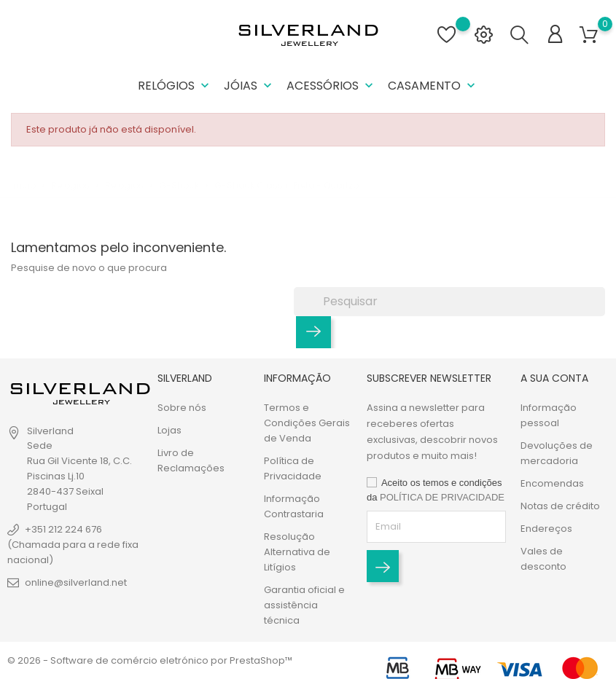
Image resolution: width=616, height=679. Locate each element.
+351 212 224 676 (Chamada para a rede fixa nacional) (73, 545)
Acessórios (331, 86)
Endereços (546, 529)
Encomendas (552, 483)
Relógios (175, 86)
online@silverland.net (76, 582)
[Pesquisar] (449, 302)
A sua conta (554, 378)
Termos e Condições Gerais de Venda (307, 423)
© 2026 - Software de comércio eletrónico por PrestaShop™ (150, 660)
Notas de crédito (560, 506)
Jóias (249, 86)
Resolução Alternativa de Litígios (297, 552)
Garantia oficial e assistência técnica (304, 605)
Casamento (433, 86)
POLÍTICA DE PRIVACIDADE (442, 497)
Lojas (169, 430)
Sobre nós (182, 408)
